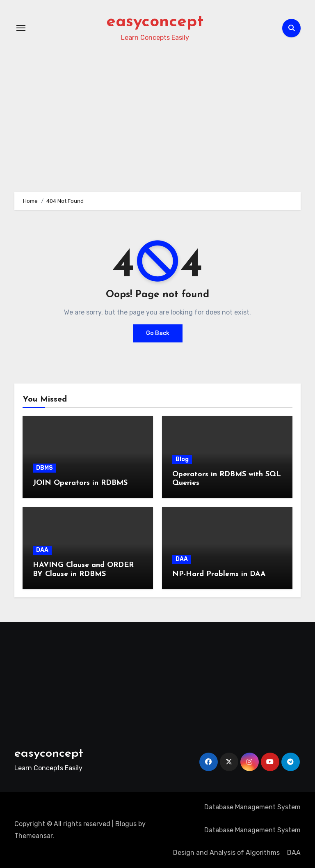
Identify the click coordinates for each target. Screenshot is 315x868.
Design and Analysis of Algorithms (226, 853)
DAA (42, 550)
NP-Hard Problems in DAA (219, 574)
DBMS (45, 468)
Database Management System (252, 807)
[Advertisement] (60, 680)
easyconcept (155, 22)
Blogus (126, 824)
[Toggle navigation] (21, 28)
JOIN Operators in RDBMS (80, 483)
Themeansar (33, 836)
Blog (182, 459)
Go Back (158, 333)
